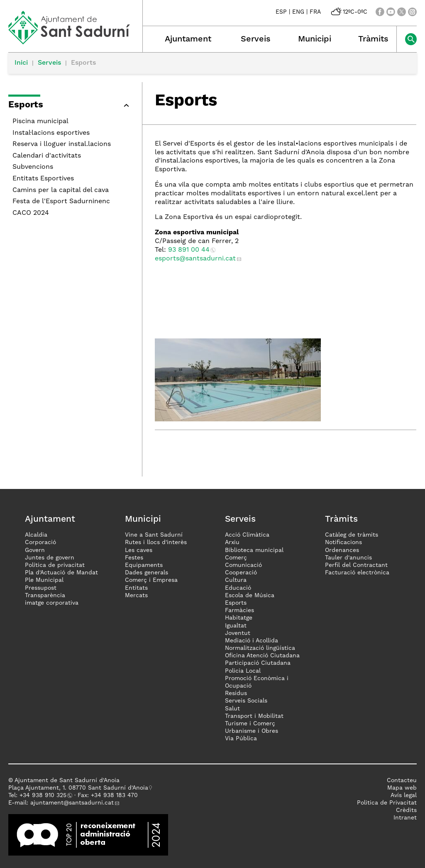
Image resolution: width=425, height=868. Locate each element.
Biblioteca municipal (254, 550)
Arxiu (232, 542)
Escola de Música (250, 596)
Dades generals (147, 573)
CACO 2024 (31, 213)
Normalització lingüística (260, 648)
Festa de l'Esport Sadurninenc (61, 202)
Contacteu (402, 780)
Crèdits (406, 810)
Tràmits (373, 39)
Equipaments (144, 565)
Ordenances (342, 550)
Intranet (405, 818)
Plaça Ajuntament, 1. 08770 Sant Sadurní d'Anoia (78, 788)
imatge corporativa (52, 603)
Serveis (256, 39)
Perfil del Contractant (356, 565)
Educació (238, 588)
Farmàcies (239, 610)
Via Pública (241, 739)
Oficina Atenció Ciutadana (262, 656)
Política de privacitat (55, 565)
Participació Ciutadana (258, 663)
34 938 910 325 (45, 795)
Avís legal (404, 795)
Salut (232, 709)
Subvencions (33, 167)
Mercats (136, 596)
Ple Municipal (44, 580)
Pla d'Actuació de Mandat (61, 573)
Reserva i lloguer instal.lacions (62, 144)
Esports (236, 603)
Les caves (139, 550)
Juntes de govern (50, 558)
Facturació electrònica (357, 573)
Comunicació (243, 565)
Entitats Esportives (43, 179)
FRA (315, 12)
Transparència (45, 596)
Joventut (238, 633)
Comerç (236, 558)
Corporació (40, 542)
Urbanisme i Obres (252, 731)
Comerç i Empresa (151, 580)
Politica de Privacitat (387, 803)
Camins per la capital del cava (61, 190)
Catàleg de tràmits (352, 535)
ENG (298, 12)
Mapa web (402, 788)
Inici (21, 63)
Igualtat (236, 626)
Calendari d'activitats (47, 156)
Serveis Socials (246, 701)
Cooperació (241, 573)
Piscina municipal (40, 122)
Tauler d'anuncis (348, 558)
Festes (134, 558)
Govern (35, 550)
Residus (236, 693)
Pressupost (41, 588)
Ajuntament (188, 39)
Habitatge (239, 618)
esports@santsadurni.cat (195, 259)
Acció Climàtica (247, 535)
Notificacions (343, 542)
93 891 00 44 (189, 250)
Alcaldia (36, 535)
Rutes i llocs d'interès (156, 542)
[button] (71, 106)
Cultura (236, 580)
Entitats (136, 588)
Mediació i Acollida (252, 641)
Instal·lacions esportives (51, 133)
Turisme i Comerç (250, 724)
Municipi (315, 39)
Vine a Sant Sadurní (154, 535)
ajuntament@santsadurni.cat (72, 803)
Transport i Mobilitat (254, 716)
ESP (281, 12)
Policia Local (243, 671)
